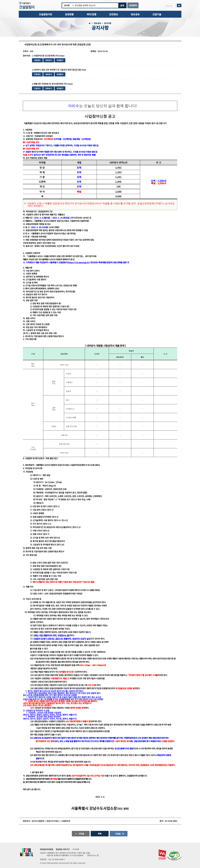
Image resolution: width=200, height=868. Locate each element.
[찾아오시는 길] (93, 855)
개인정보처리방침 (46, 850)
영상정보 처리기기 (63, 850)
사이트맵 (76, 850)
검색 (122, 5)
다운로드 (37, 60)
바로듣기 (60, 60)
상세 (133, 5)
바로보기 (49, 60)
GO (179, 5)
